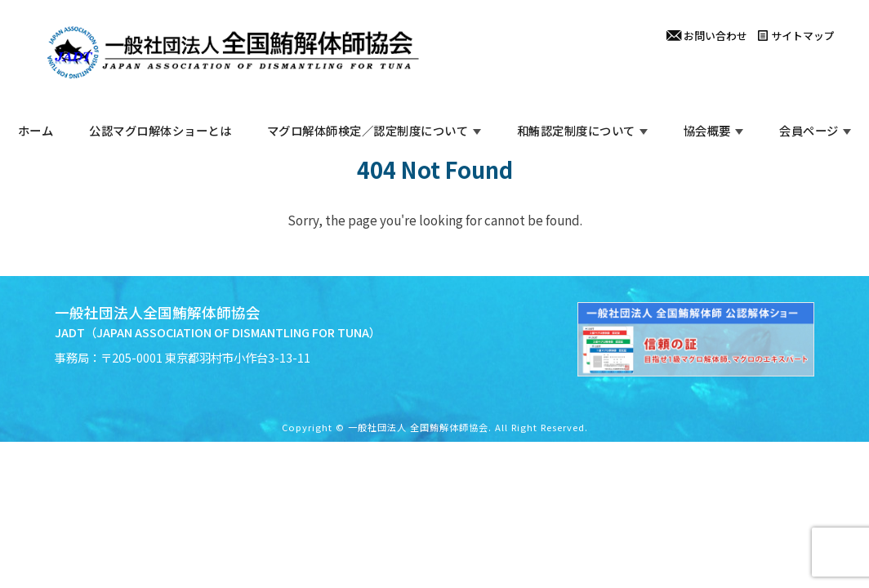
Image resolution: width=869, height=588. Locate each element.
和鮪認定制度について (576, 130)
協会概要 (707, 130)
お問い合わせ (707, 36)
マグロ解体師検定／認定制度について (368, 130)
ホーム (36, 130)
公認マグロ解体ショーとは (160, 130)
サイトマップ (796, 36)
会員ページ (809, 130)
